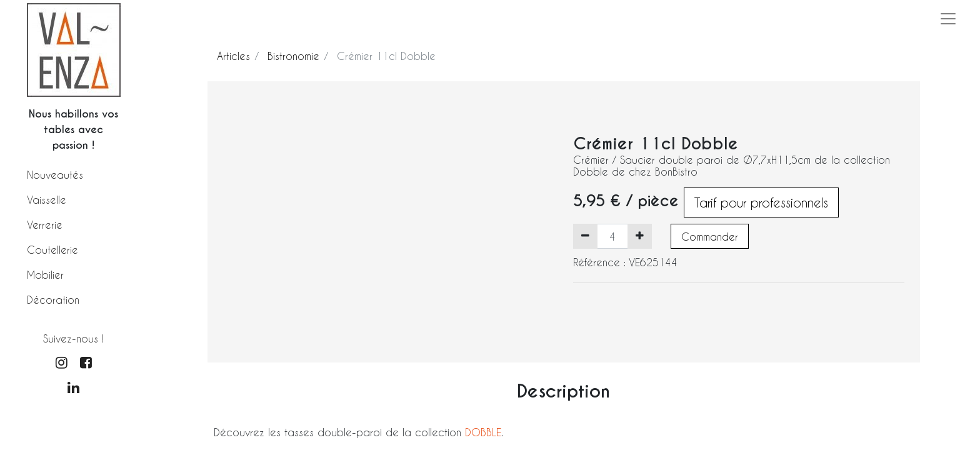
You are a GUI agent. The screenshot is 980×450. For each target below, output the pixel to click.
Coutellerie (52, 250)
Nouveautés (55, 175)
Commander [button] (710, 237)
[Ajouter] (640, 236)
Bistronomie (293, 56)
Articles (233, 56)
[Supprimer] (585, 236)
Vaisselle (47, 200)
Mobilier (45, 275)
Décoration (53, 300)
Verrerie (45, 225)
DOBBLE (483, 432)
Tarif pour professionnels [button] (761, 202)
